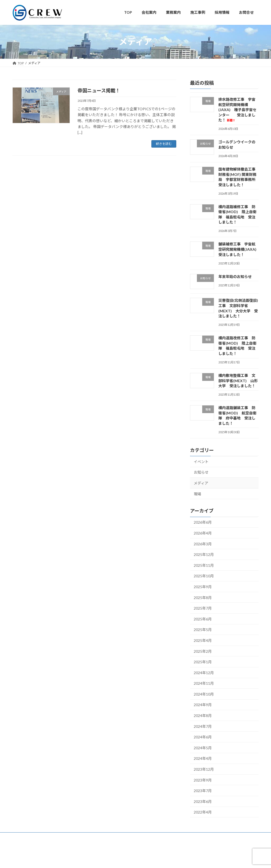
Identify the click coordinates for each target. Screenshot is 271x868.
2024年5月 (203, 748)
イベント (201, 461)
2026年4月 (203, 533)
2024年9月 (203, 705)
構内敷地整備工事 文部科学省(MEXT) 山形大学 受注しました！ (238, 381)
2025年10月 (204, 576)
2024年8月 (203, 716)
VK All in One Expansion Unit (151, 859)
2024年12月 (204, 672)
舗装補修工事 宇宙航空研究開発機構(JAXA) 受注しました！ (239, 249)
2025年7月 (203, 608)
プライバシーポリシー (63, 837)
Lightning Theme (116, 859)
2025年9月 (203, 587)
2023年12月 (204, 769)
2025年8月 (203, 597)
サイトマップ (27, 837)
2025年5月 (203, 630)
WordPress (89, 859)
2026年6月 (203, 522)
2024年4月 (203, 758)
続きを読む (164, 144)
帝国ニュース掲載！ (99, 90)
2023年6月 (203, 801)
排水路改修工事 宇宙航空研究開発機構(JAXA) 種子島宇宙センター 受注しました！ (237, 110)
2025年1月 (203, 662)
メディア (201, 483)
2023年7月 (203, 791)
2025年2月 (203, 651)
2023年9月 (203, 780)
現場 (197, 494)
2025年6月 (203, 619)
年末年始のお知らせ (235, 276)
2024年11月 (204, 683)
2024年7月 (203, 726)
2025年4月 (203, 640)
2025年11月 (204, 565)
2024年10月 (204, 694)
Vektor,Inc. (183, 859)
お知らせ (201, 472)
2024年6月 (203, 737)
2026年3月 (203, 544)
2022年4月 (203, 812)
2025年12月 (204, 554)
